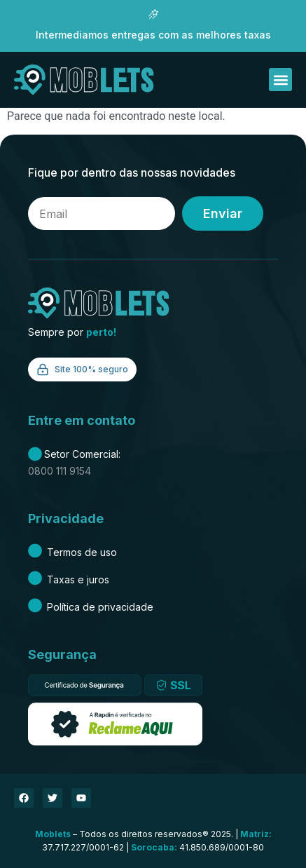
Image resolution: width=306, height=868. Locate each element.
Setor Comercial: (74, 454)
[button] (280, 80)
